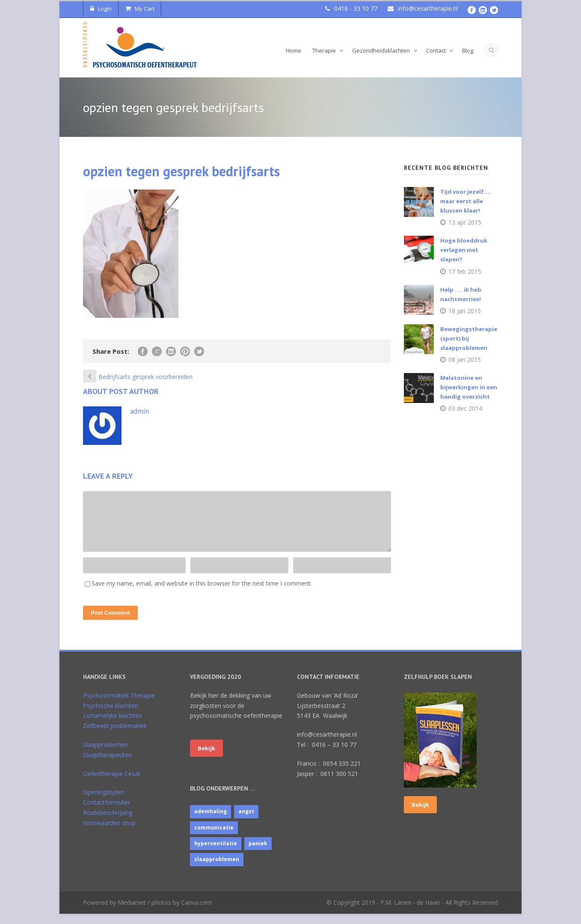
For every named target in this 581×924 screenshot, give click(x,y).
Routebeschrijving (108, 823)
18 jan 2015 (465, 311)
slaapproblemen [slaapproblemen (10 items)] (217, 869)
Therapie (324, 50)
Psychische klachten (111, 716)
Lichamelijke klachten (113, 726)
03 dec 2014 (465, 408)
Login (101, 9)
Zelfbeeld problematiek (115, 736)
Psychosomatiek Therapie (119, 706)
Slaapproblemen (105, 755)
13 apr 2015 (465, 222)
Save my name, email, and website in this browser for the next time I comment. (202, 594)
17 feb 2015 (465, 271)
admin (139, 411)
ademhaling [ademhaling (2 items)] (210, 822)
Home (293, 50)
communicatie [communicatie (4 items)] (214, 838)
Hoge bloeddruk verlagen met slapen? (464, 250)
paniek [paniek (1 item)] (258, 854)
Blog (468, 50)
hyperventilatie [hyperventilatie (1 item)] (216, 854)
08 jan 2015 (465, 360)
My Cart (140, 9)
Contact (436, 50)
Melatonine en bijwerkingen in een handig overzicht (469, 387)
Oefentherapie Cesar (112, 784)
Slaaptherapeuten (107, 765)
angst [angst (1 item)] (246, 822)
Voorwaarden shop (109, 833)
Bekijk (206, 758)
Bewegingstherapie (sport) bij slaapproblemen (469, 338)
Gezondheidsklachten (381, 50)
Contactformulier (107, 813)
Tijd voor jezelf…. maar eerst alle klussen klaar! (465, 201)
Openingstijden (104, 802)
